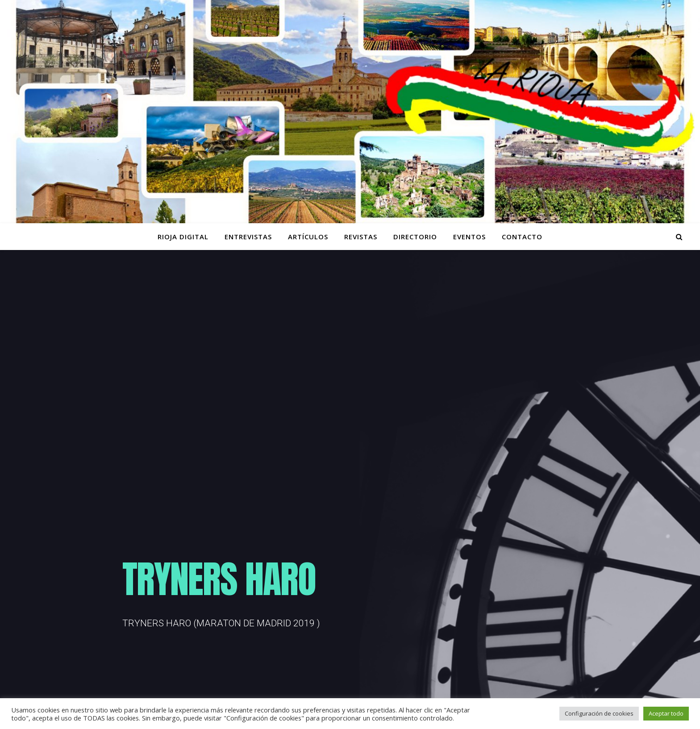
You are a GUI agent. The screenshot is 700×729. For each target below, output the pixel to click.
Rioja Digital (183, 237)
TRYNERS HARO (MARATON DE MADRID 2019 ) (221, 623)
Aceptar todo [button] (666, 713)
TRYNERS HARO (219, 579)
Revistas (361, 237)
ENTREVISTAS (248, 237)
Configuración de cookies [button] (599, 713)
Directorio (415, 237)
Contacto (522, 237)
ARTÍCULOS (308, 237)
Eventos (469, 237)
